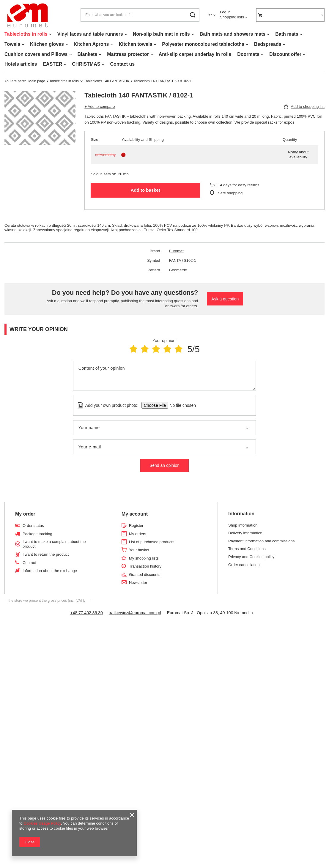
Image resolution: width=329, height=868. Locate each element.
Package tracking (37, 534)
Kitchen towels (135, 44)
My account (135, 514)
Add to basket (145, 190)
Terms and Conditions (247, 549)
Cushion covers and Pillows (36, 54)
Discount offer (285, 54)
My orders (138, 534)
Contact (29, 563)
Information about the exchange (50, 571)
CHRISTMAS (86, 64)
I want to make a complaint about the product (54, 544)
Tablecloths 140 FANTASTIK (107, 81)
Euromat (176, 251)
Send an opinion (164, 465)
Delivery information (245, 533)
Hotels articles (21, 64)
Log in (225, 12)
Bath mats (287, 34)
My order (25, 514)
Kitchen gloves (47, 44)
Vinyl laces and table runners (90, 34)
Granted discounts (145, 575)
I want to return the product (46, 554)
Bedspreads (268, 44)
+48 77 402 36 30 (86, 613)
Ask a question (225, 299)
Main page (37, 81)
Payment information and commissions (261, 541)
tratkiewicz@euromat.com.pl (135, 613)
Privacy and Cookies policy (251, 557)
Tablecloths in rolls (26, 34)
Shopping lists (232, 17)
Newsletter (138, 583)
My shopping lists (144, 558)
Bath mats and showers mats (233, 34)
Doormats (248, 54)
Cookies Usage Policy (42, 823)
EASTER (52, 64)
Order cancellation (244, 565)
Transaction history (145, 566)
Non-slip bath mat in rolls (161, 34)
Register (136, 526)
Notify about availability (298, 155)
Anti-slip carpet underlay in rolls (195, 54)
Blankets (88, 54)
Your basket (139, 550)
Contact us (122, 64)
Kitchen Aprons (91, 44)
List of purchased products (152, 542)
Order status (33, 526)
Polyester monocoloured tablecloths (203, 44)
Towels (12, 44)
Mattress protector (128, 54)
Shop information (243, 525)
